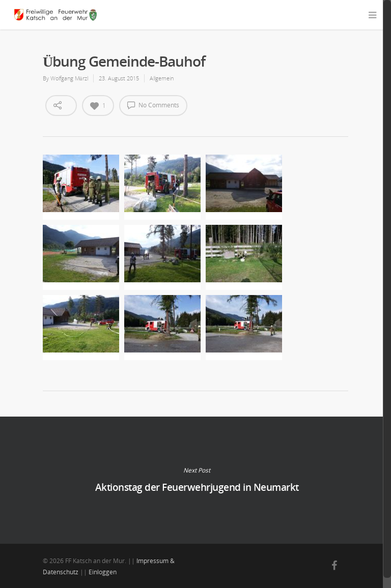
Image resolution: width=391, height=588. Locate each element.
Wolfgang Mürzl (69, 78)
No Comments (153, 105)
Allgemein (162, 78)
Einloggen (103, 572)
